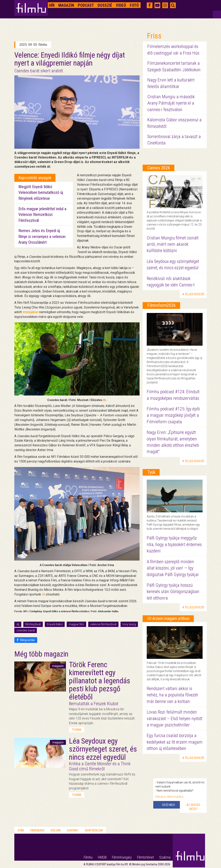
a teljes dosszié (193, 294)
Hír (52, 5)
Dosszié (105, 5)
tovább (77, 730)
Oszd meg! (169, 805)
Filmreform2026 (162, 305)
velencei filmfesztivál (103, 624)
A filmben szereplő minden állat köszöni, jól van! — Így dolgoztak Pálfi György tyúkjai (173, 568)
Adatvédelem (94, 830)
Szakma (165, 857)
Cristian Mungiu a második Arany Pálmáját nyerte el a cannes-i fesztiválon (171, 103)
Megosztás (26, 640)
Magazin (66, 5)
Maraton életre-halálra (169, 797)
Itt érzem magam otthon (168, 618)
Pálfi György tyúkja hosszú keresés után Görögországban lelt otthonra (173, 592)
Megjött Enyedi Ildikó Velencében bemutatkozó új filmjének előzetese (41, 193)
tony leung (129, 624)
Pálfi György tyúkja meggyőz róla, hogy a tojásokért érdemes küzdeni (174, 544)
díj (18, 624)
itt (104, 400)
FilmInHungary (122, 857)
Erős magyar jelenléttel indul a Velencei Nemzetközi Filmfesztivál (42, 215)
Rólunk (56, 830)
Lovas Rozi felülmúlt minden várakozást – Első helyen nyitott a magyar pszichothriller (175, 718)
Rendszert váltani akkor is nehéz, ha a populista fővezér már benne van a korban (173, 695)
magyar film (76, 624)
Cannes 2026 (159, 168)
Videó (121, 5)
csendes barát (26, 630)
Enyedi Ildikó (55, 624)
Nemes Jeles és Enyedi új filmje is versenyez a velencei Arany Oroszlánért (42, 236)
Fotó (134, 5)
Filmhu (88, 857)
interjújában (30, 312)
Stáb (21, 830)
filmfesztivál (33, 624)
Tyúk (151, 472)
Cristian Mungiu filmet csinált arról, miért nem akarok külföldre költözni (173, 244)
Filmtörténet (145, 857)
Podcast (86, 5)
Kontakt (73, 830)
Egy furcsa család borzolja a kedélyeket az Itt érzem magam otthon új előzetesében (175, 742)
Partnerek (37, 830)
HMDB (102, 857)
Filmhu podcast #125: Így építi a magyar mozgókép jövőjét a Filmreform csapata (173, 415)
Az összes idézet (193, 807)
